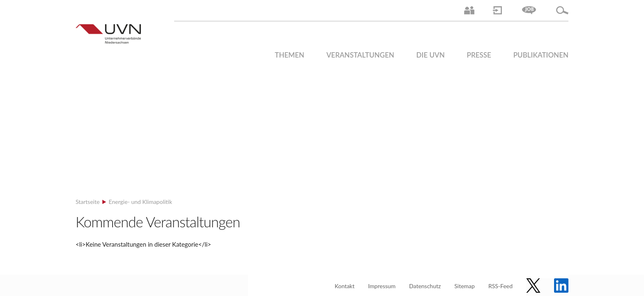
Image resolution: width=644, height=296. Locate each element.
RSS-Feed (500, 286)
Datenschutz (425, 286)
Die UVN (431, 55)
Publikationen (541, 55)
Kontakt (345, 286)
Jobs (529, 10)
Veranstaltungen (360, 55)
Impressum (382, 286)
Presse (479, 55)
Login (497, 10)
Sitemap (465, 286)
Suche (562, 10)
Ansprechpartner (469, 10)
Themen (290, 55)
